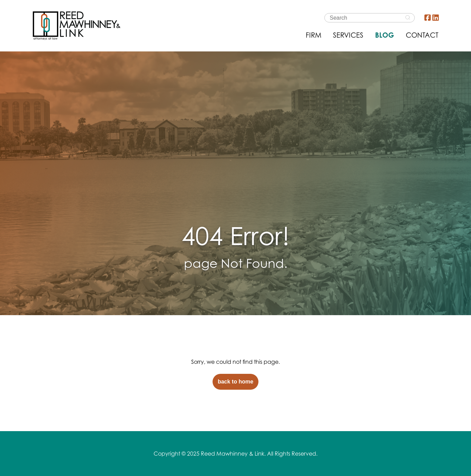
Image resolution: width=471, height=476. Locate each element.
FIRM (313, 35)
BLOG (385, 35)
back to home (235, 382)
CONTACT (422, 35)
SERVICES (348, 35)
